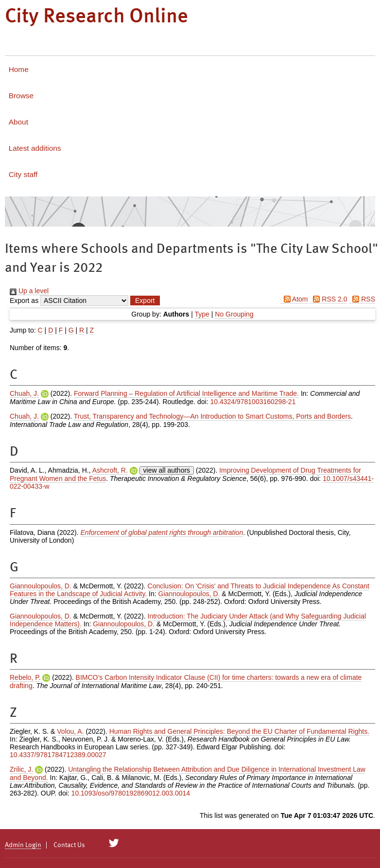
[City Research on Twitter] (114, 843)
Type (202, 314)
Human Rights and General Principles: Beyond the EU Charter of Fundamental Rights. (239, 731)
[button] (145, 301)
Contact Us (69, 845)
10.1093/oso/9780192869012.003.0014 (131, 793)
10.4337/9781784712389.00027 (58, 755)
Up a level (29, 291)
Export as (24, 301)
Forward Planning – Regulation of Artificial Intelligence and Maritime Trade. (186, 393)
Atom (294, 299)
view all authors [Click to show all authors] (167, 470)
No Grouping (234, 314)
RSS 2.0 (328, 299)
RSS (362, 299)
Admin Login (23, 845)
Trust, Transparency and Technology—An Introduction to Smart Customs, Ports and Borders (212, 416)
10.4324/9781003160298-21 (253, 402)
